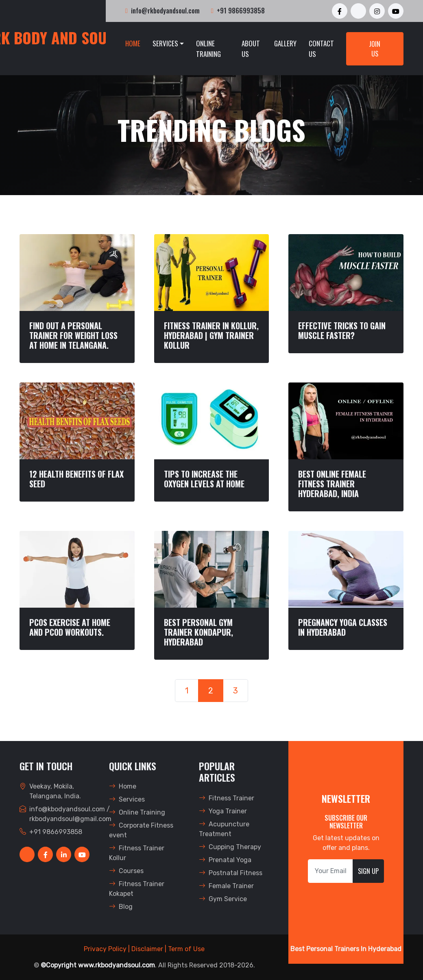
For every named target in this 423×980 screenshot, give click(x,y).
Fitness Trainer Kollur (137, 853)
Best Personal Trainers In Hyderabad (346, 949)
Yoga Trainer (223, 811)
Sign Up (368, 871)
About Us (251, 49)
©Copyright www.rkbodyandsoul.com (98, 965)
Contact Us (321, 49)
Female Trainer (226, 886)
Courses (126, 871)
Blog (121, 907)
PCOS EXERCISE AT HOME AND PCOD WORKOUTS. (70, 627)
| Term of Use (185, 949)
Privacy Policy (105, 949)
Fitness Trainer (227, 798)
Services (165, 43)
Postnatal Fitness (231, 873)
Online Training (208, 49)
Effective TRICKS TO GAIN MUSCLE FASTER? (342, 330)
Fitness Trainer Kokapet (137, 889)
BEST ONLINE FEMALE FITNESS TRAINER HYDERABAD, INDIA (332, 484)
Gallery (285, 43)
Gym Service (223, 899)
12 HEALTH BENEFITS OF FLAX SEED (76, 479)
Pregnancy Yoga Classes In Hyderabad (343, 627)
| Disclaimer (146, 949)
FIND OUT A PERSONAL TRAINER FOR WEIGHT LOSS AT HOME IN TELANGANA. (73, 335)
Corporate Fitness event (141, 830)
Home (133, 43)
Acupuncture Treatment (224, 829)
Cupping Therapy (230, 847)
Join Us (375, 49)
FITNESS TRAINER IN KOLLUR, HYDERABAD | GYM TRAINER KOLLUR (211, 335)
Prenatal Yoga (225, 860)
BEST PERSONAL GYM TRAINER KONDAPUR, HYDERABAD (198, 632)
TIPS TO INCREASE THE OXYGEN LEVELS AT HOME (204, 479)
